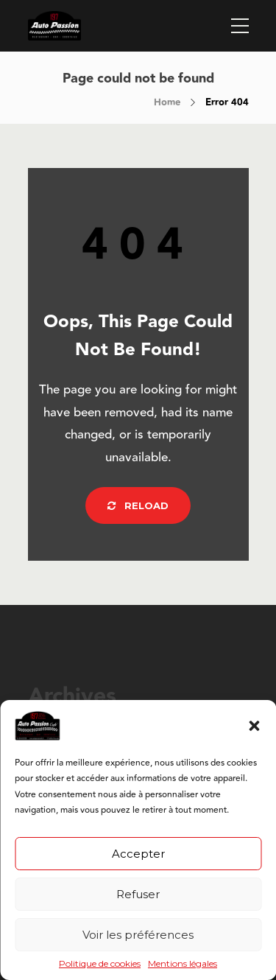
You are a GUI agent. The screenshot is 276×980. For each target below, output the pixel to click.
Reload (138, 505)
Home (167, 102)
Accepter (138, 854)
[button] (254, 726)
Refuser (138, 894)
